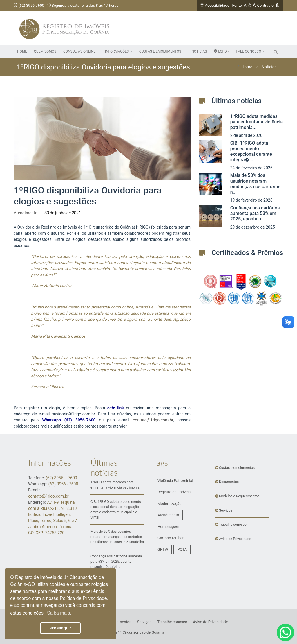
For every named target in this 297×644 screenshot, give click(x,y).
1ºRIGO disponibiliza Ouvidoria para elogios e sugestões (88, 196)
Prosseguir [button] (60, 628)
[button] (81, 51)
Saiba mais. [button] (59, 613)
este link (116, 408)
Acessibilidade (217, 5)
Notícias (269, 67)
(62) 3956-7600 (29, 5)
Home (247, 67)
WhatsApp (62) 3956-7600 (69, 420)
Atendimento (26, 212)
